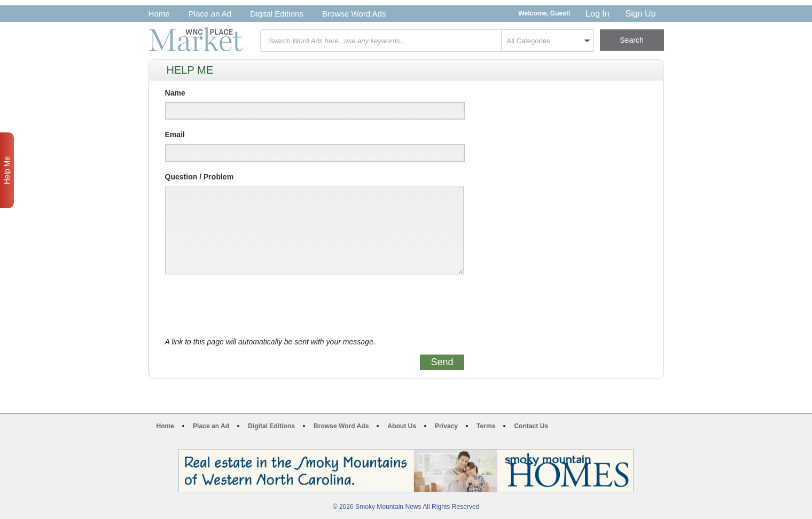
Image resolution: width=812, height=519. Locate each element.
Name (175, 93)
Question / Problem (200, 177)
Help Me (7, 170)
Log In (597, 14)
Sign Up (641, 14)
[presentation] (246, 306)
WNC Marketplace (196, 39)
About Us (402, 426)
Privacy (446, 426)
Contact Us (531, 426)
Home (159, 14)
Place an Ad (210, 14)
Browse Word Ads (354, 14)
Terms (486, 426)
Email (175, 135)
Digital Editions (277, 14)
